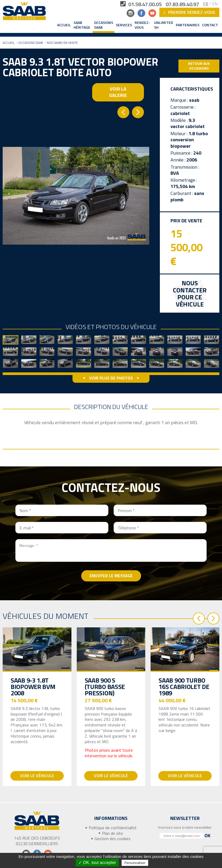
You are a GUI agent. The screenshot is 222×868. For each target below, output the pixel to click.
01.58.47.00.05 (141, 4)
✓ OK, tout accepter (97, 863)
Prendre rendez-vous (189, 12)
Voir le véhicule (37, 776)
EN (215, 4)
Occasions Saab (104, 25)
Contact (210, 25)
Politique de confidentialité (113, 828)
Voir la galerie (118, 92)
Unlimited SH (164, 25)
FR (206, 4)
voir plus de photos (111, 378)
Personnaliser (135, 863)
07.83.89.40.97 (182, 4)
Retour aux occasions (199, 66)
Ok (207, 835)
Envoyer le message (111, 576)
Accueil (64, 25)
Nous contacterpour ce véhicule (190, 294)
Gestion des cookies (113, 839)
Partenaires (188, 25)
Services (124, 25)
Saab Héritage (82, 25)
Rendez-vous (142, 25)
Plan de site (112, 833)
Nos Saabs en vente (62, 43)
